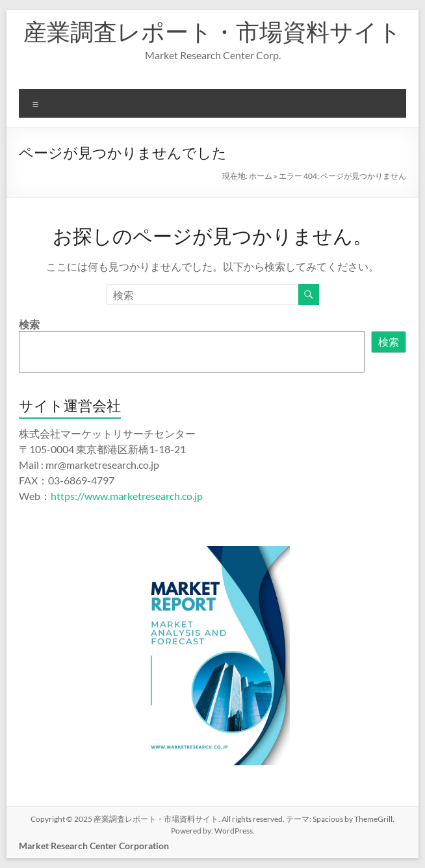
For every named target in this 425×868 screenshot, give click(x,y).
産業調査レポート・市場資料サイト (212, 31)
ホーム (261, 176)
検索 (29, 324)
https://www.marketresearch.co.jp (127, 496)
